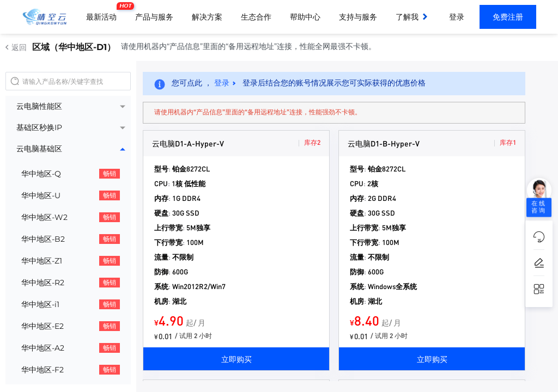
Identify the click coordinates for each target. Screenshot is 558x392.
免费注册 (508, 17)
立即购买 (236, 359)
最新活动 (104, 13)
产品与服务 (154, 17)
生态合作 (256, 17)
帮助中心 (305, 17)
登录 (457, 17)
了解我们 (411, 17)
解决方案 (207, 17)
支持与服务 (358, 17)
